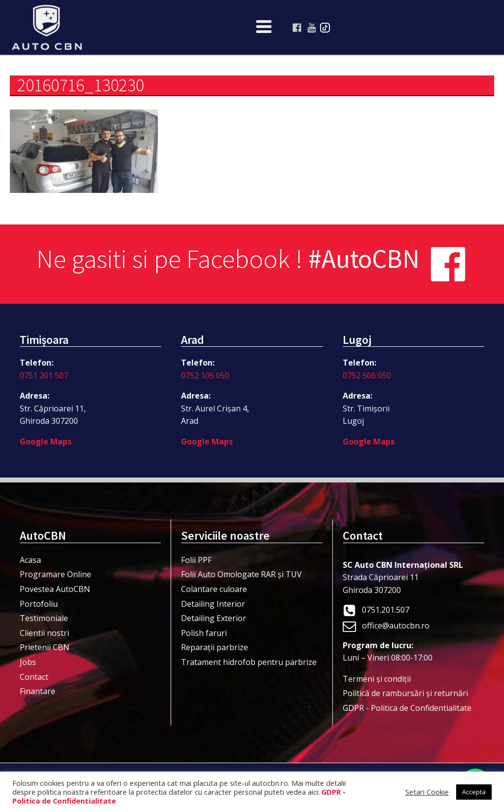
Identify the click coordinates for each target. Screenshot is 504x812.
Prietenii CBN (45, 647)
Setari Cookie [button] (427, 792)
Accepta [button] (474, 792)
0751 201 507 (44, 375)
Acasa (30, 560)
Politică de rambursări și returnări (405, 693)
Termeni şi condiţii (377, 679)
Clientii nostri (44, 633)
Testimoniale (44, 618)
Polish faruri (204, 633)
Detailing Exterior (214, 618)
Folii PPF (196, 560)
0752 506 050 (367, 375)
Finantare (37, 691)
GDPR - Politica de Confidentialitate (407, 708)
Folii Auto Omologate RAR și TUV (241, 574)
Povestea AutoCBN (55, 589)
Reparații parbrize (215, 647)
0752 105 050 (205, 375)
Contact (34, 677)
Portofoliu (39, 604)
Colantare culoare (214, 589)
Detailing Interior (213, 604)
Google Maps (46, 442)
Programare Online (55, 574)
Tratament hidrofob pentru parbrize (249, 662)
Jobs (28, 662)
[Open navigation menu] (264, 28)
